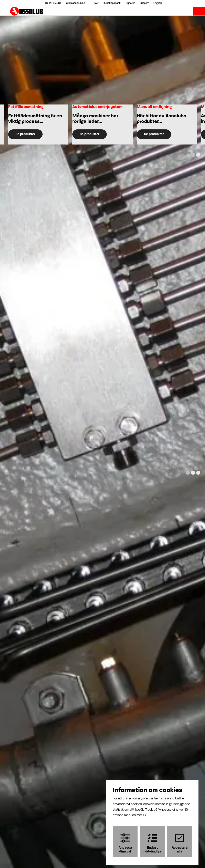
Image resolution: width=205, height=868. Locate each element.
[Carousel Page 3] (198, 473)
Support (144, 3)
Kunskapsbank (112, 3)
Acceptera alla (180, 842)
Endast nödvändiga (152, 842)
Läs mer (138, 814)
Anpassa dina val (125, 842)
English (158, 3)
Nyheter (130, 3)
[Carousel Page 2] (198, 155)
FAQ (96, 3)
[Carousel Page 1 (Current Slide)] (193, 155)
